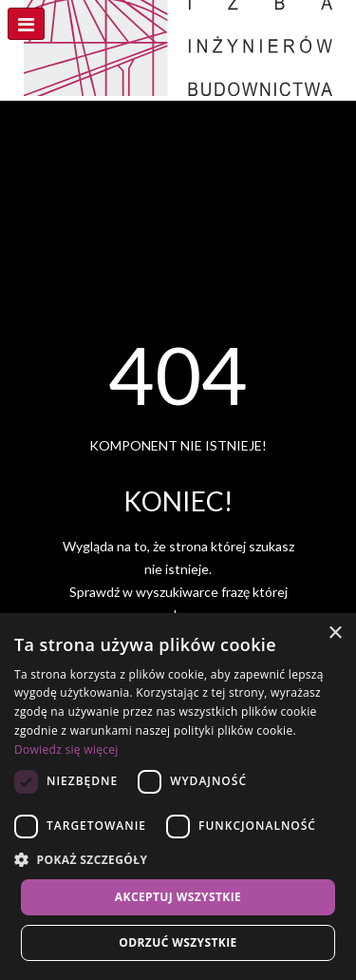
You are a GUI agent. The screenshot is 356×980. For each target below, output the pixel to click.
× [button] (335, 634)
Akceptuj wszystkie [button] (178, 897)
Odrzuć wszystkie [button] (178, 942)
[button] (178, 860)
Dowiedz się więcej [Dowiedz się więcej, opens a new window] (66, 749)
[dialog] (178, 797)
